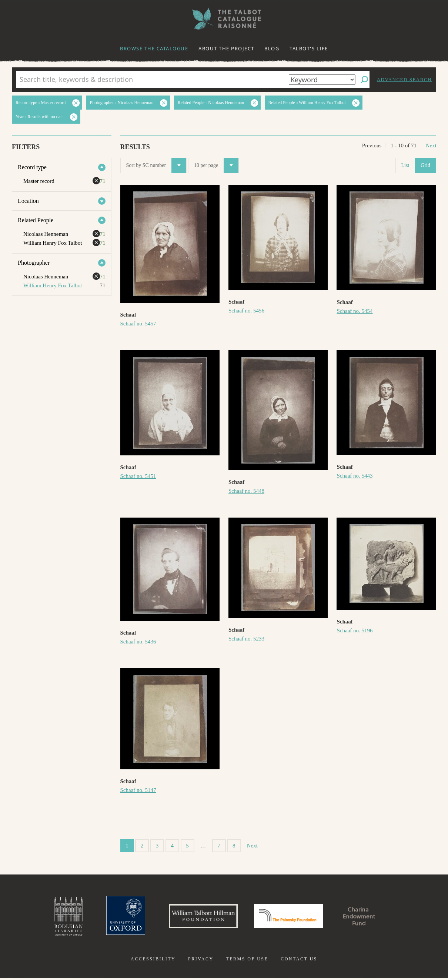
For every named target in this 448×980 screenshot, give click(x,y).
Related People (36, 220)
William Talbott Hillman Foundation (200, 917)
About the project (226, 49)
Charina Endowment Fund (366, 917)
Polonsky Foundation (290, 917)
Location (28, 201)
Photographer (34, 263)
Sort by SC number (156, 165)
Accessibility (153, 961)
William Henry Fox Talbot (53, 285)
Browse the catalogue (154, 49)
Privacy (201, 961)
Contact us (299, 961)
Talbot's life (309, 49)
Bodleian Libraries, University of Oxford (60, 917)
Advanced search (404, 79)
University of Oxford (119, 917)
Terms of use (247, 961)
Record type (32, 167)
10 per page (216, 165)
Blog (272, 49)
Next (431, 146)
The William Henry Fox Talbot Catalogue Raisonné (224, 19)
